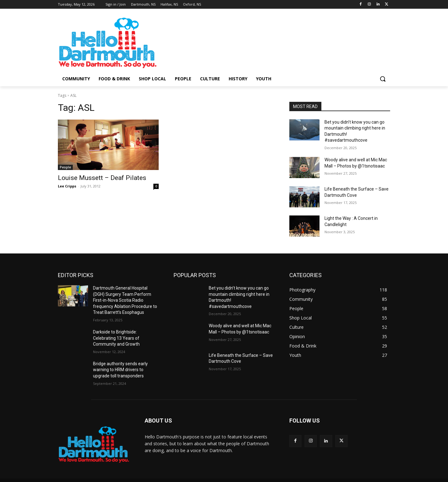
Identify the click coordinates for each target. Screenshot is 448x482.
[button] (383, 79)
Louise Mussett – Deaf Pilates (102, 178)
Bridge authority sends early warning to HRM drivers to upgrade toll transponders (120, 370)
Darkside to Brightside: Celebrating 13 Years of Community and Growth (116, 338)
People (65, 167)
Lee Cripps (67, 186)
